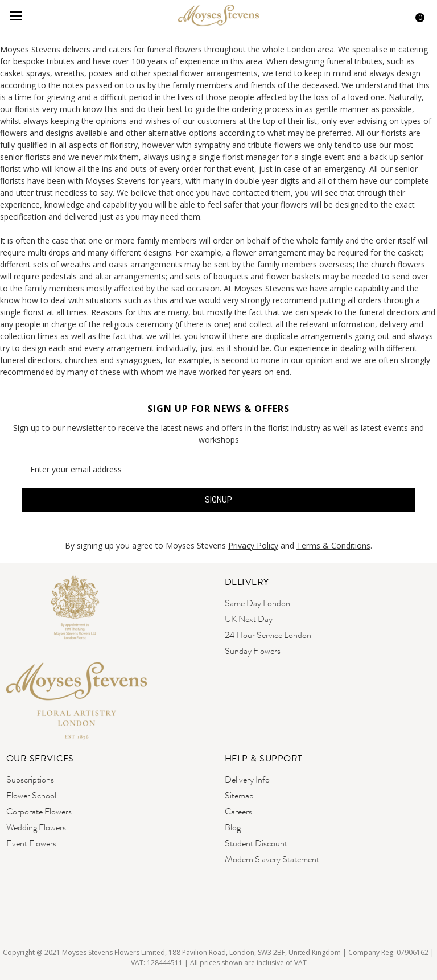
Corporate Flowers (39, 811)
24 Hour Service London (268, 635)
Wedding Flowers (36, 827)
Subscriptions (30, 779)
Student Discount (256, 843)
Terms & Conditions (333, 545)
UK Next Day (249, 619)
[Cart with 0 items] (416, 16)
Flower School (31, 795)
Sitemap (239, 795)
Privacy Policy (253, 545)
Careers (238, 811)
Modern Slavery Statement (272, 859)
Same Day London (257, 603)
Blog (233, 827)
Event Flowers (31, 843)
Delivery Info (247, 779)
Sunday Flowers (253, 651)
